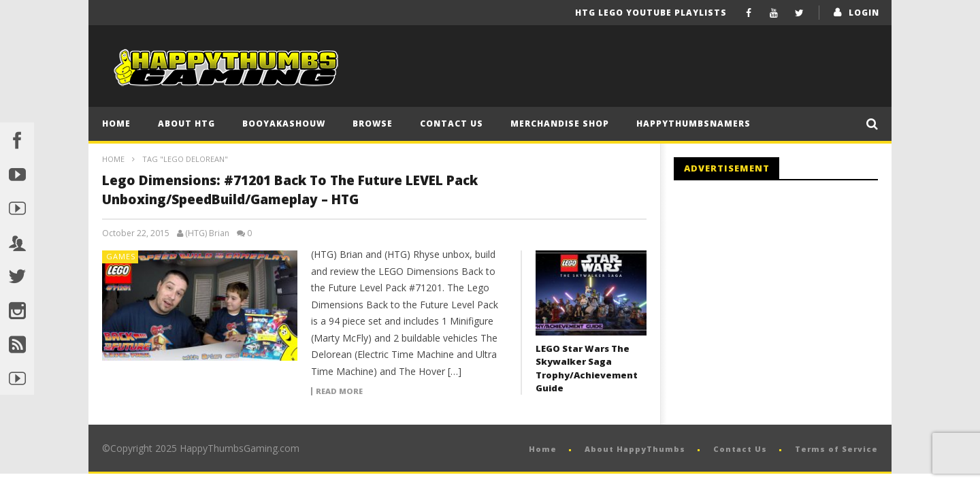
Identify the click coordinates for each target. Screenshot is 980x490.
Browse (373, 124)
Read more (339, 391)
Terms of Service (836, 449)
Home (116, 124)
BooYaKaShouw (284, 124)
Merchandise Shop (560, 124)
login (864, 13)
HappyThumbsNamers (693, 124)
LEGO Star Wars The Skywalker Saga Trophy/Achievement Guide (587, 369)
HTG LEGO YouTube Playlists (651, 13)
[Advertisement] (788, 303)
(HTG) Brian (207, 233)
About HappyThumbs (635, 449)
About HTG (186, 124)
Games (121, 256)
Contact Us (452, 124)
